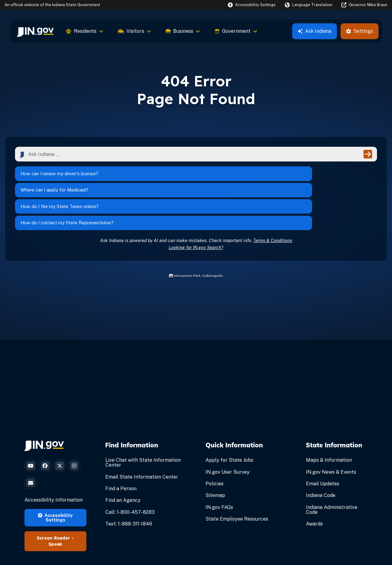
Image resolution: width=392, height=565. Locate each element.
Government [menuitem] (236, 31)
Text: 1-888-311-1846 (129, 485)
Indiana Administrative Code (332, 471)
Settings (360, 31)
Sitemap (215, 457)
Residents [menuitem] (85, 31)
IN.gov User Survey (228, 433)
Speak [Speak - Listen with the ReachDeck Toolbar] (55, 512)
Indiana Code (321, 457)
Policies (215, 445)
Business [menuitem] (183, 31)
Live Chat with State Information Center (143, 424)
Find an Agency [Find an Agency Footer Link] (123, 462)
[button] (252, 5)
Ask (315, 31)
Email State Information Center (142, 438)
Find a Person (121, 450)
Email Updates (323, 445)
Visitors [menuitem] (134, 31)
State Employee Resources (237, 480)
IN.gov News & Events (331, 433)
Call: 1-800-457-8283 (130, 473)
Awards (314, 485)
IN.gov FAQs (219, 468)
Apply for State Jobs (229, 421)
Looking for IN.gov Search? (196, 209)
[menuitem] (35, 31)
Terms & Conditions (273, 201)
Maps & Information (329, 421)
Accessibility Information (54, 468)
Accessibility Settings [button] (55, 485)
